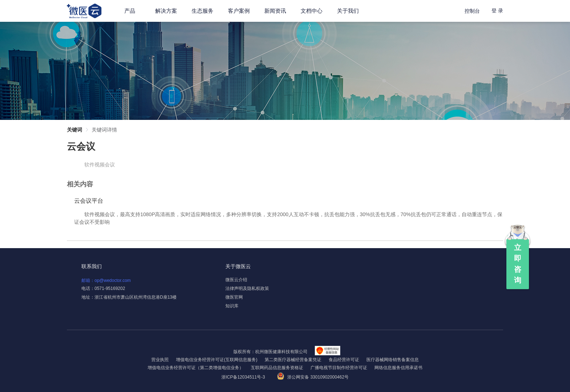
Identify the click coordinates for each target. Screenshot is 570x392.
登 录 (497, 11)
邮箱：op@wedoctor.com (106, 280)
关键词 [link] (75, 130)
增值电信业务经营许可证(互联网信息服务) (217, 360)
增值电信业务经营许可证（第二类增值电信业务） (196, 368)
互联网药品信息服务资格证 (277, 368)
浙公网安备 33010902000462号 (313, 377)
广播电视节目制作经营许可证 (339, 368)
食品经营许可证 (344, 360)
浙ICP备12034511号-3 (244, 377)
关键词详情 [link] (104, 130)
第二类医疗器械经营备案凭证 (293, 360)
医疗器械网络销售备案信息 (393, 360)
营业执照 (160, 360)
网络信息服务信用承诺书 (398, 368)
